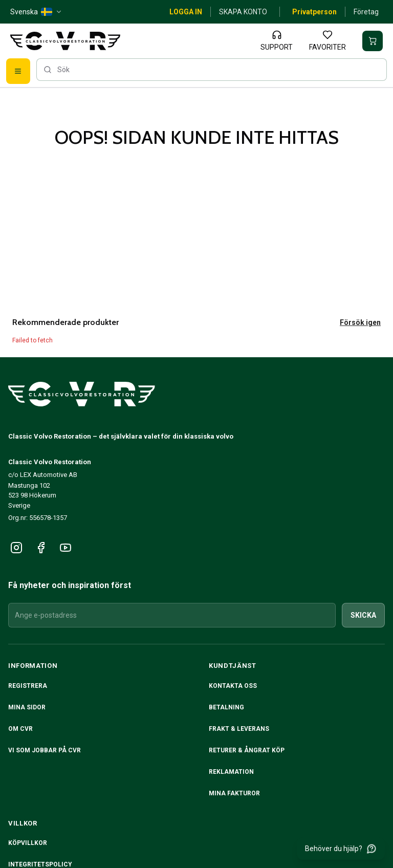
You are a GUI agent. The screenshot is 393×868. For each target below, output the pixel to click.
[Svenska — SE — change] (36, 12)
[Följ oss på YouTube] (65, 548)
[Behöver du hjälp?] (341, 849)
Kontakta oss (233, 686)
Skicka (363, 615)
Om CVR (20, 729)
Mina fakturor (234, 793)
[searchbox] (212, 70)
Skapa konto (243, 12)
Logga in (186, 12)
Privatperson (314, 12)
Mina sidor (27, 707)
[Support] (277, 41)
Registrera (28, 686)
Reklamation (231, 772)
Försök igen (360, 322)
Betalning (226, 707)
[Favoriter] (327, 41)
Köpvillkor (28, 843)
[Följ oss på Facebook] (41, 548)
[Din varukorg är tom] (373, 41)
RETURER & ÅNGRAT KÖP (247, 750)
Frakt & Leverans (239, 729)
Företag (366, 12)
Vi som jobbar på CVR (45, 750)
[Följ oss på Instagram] (16, 548)
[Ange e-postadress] (172, 615)
